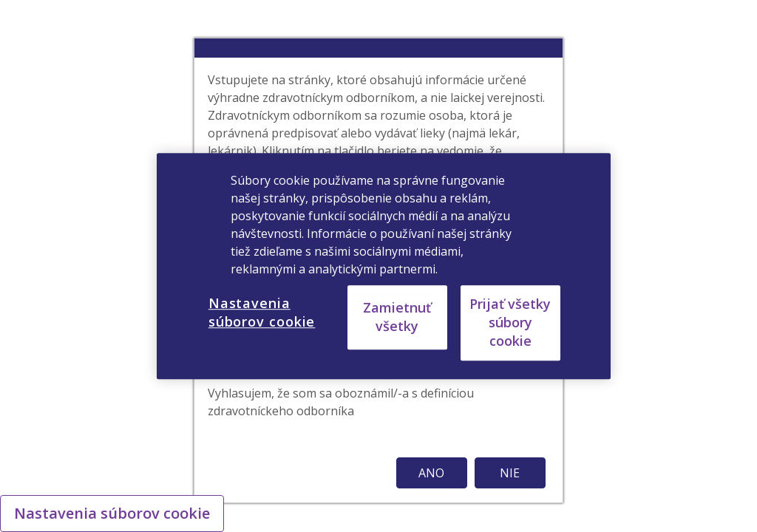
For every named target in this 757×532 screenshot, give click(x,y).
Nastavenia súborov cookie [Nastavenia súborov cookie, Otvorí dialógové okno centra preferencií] (262, 312)
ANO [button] (431, 473)
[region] (384, 266)
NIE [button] (510, 473)
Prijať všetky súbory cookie (510, 322)
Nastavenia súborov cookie (112, 513)
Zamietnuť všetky (397, 317)
